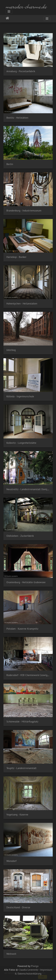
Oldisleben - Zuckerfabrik (20, 536)
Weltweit (11, 954)
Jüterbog (11, 350)
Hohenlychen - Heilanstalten (22, 304)
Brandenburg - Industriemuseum (24, 211)
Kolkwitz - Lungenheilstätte (21, 443)
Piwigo (35, 966)
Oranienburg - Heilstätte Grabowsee (26, 582)
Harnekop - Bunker (16, 257)
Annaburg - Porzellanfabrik (21, 71)
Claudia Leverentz (28, 970)
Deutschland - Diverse (18, 907)
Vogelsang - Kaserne (17, 815)
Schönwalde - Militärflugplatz (22, 722)
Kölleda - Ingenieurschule (20, 396)
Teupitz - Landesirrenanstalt (21, 768)
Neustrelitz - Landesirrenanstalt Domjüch (29, 489)
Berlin (10, 164)
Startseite (7, 19)
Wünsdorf (11, 861)
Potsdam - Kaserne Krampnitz (22, 629)
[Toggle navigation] (9, 12)
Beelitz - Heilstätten (17, 118)
